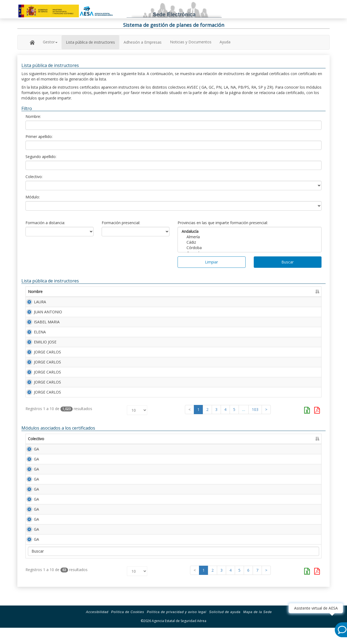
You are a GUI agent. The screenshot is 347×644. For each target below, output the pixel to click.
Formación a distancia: (45, 223)
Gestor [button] (50, 42)
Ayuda (225, 42)
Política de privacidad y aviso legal (177, 628)
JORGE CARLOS (41, 357)
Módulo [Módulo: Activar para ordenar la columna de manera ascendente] (62, 450)
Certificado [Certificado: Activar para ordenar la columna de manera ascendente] (260, 292)
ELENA (34, 335)
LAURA (34, 302)
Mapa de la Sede (258, 628)
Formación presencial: (121, 223)
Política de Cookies (128, 628)
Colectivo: (34, 177)
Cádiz (250, 242)
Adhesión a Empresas (143, 42)
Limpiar (211, 262)
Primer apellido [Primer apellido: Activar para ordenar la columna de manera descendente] (90, 292)
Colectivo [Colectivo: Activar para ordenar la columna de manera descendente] (36, 450)
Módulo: (33, 197)
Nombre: (33, 116)
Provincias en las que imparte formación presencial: (223, 223)
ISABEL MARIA (41, 324)
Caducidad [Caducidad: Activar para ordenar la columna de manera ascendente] (289, 292)
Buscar (287, 262)
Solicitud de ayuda (225, 628)
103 (255, 420)
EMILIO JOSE (39, 346)
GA (30, 460)
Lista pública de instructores (90, 42)
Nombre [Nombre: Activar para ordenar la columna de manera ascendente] (35, 292)
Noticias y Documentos (191, 42)
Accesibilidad (97, 628)
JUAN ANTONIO (42, 313)
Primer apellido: (39, 136)
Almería (250, 237)
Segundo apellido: (41, 157)
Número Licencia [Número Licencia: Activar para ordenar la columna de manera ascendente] (222, 292)
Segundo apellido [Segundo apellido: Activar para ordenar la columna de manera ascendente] (165, 292)
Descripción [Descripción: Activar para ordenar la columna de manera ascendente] (89, 450)
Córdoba (250, 248)
